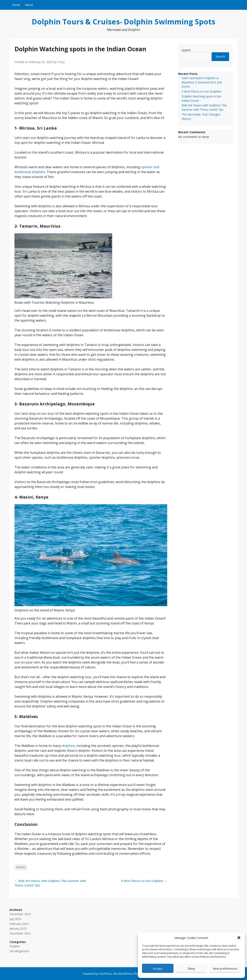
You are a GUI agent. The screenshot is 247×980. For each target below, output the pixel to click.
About (29, 5)
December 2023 (20, 914)
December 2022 (20, 933)
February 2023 (19, 924)
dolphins (68, 746)
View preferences (225, 968)
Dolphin (21, 867)
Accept (158, 968)
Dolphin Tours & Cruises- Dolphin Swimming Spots (123, 22)
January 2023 (18, 928)
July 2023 (15, 919)
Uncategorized (19, 951)
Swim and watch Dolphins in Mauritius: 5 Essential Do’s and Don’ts (202, 82)
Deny (191, 968)
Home (16, 5)
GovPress (105, 974)
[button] (239, 938)
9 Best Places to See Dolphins (144, 881)
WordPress (126, 974)
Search (186, 50)
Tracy (61, 62)
